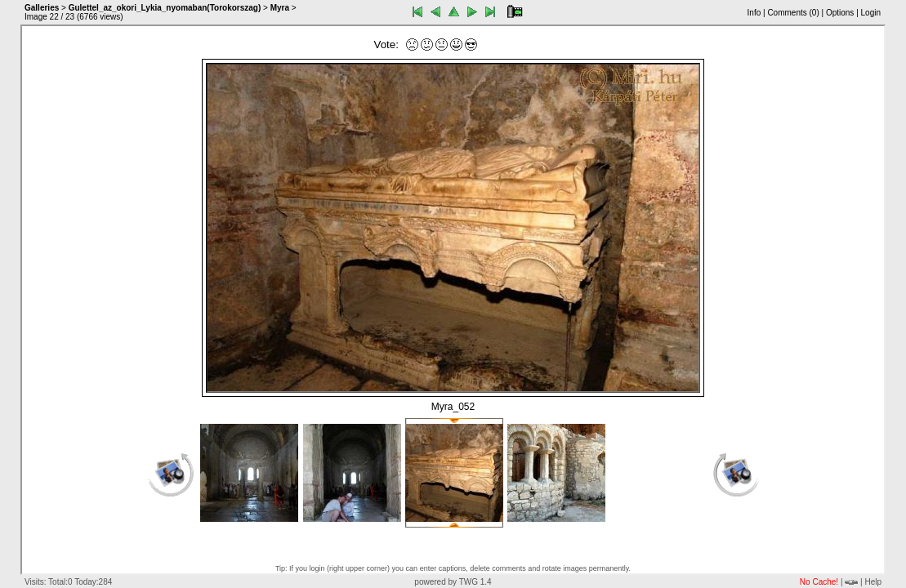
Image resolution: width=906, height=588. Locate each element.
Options (840, 13)
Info (754, 13)
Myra (280, 8)
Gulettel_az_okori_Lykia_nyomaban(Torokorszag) (165, 8)
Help (873, 582)
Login (871, 13)
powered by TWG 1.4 (453, 582)
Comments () (793, 13)
